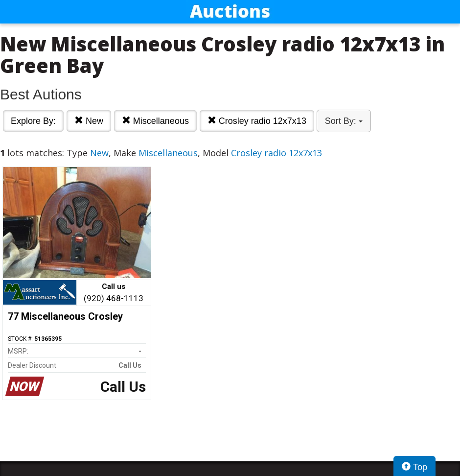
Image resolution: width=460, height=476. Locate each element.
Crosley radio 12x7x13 (257, 121)
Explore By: (33, 121)
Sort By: (344, 121)
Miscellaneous (155, 121)
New (89, 121)
